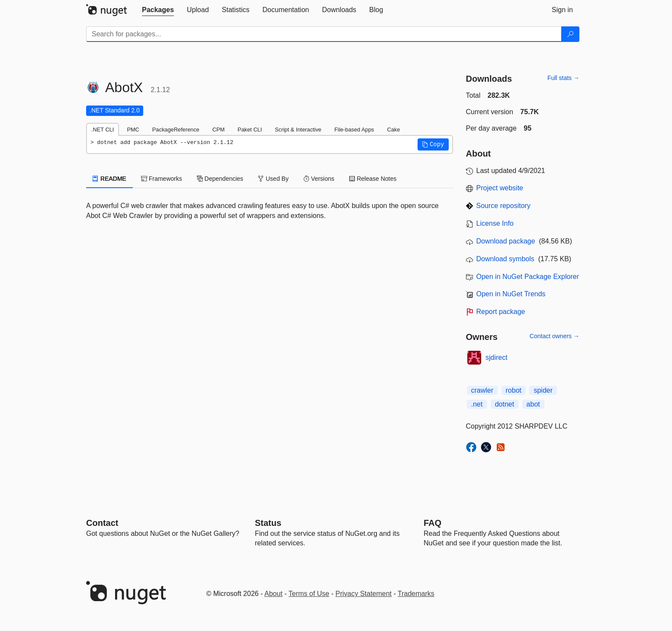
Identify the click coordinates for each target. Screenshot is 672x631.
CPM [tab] (219, 130)
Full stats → (563, 78)
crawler (482, 390)
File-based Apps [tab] (354, 130)
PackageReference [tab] (176, 130)
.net (477, 404)
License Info (495, 223)
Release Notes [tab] (373, 179)
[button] (433, 144)
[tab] (158, 10)
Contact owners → (555, 336)
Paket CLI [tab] (250, 130)
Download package (506, 241)
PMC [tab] (133, 130)
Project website (500, 188)
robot (514, 390)
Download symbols (505, 259)
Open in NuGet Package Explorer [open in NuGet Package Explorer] (528, 277)
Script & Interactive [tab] (298, 130)
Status (268, 523)
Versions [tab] (319, 179)
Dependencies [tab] (220, 179)
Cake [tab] (393, 130)
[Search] (570, 34)
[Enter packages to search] (324, 34)
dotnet (505, 404)
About (273, 594)
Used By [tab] (273, 179)
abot (533, 404)
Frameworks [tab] (162, 179)
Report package (501, 312)
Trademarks (416, 594)
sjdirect (497, 357)
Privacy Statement (363, 594)
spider (543, 390)
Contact (102, 523)
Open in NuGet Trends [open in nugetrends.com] (511, 294)
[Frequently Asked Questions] (432, 523)
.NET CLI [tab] (103, 130)
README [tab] (109, 179)
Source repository (503, 206)
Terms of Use (309, 594)
